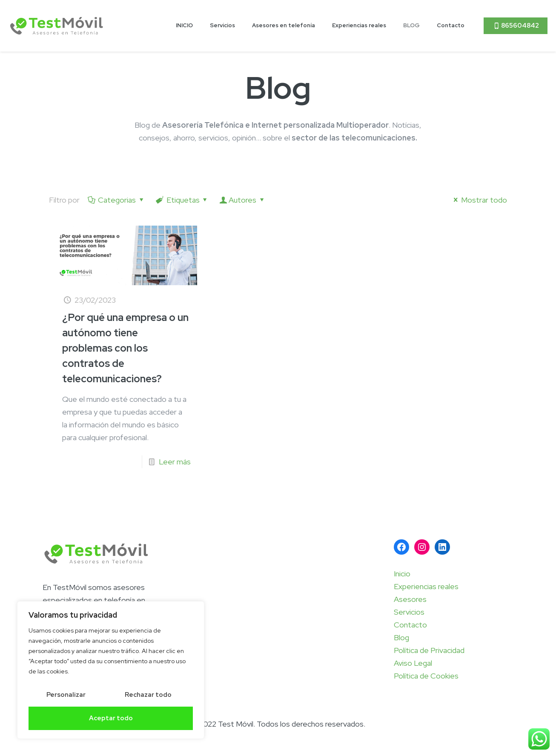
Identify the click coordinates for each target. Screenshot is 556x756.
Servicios (409, 612)
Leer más (175, 462)
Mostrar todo (479, 200)
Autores (242, 200)
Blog (401, 637)
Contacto (410, 625)
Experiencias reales (426, 586)
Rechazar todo (148, 695)
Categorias (116, 200)
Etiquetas (182, 200)
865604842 (516, 26)
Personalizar (66, 695)
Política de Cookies (426, 676)
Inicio (402, 574)
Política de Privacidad (429, 650)
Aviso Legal (413, 663)
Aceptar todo (111, 718)
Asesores (410, 599)
